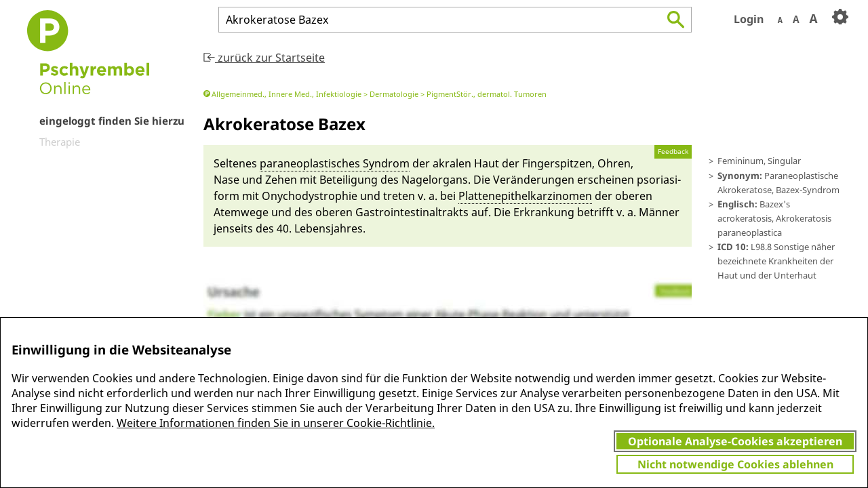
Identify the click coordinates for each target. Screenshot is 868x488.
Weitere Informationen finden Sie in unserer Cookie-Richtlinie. (276, 423)
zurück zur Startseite (264, 58)
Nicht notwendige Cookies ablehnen (735, 464)
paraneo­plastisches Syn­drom (335, 163)
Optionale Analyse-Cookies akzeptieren (735, 441)
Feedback (673, 151)
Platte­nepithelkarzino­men (525, 196)
